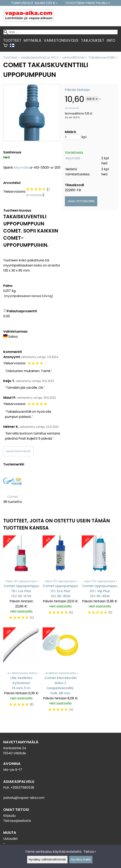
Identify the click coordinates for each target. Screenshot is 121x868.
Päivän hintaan (77, 90)
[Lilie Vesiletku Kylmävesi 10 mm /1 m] (21, 672)
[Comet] (13, 490)
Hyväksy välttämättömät (47, 859)
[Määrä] (73, 137)
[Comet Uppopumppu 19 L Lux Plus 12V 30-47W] (21, 580)
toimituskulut (72, 108)
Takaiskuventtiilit (103, 57)
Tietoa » (90, 852)
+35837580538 (22, 788)
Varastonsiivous (61, 40)
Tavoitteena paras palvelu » (88, 3)
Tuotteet (12, 40)
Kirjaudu (9, 816)
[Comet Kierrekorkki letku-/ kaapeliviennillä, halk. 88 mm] (61, 672)
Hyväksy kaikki (81, 859)
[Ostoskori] (5, 46)
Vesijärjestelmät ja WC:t (41, 57)
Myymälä (33, 40)
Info (111, 40)
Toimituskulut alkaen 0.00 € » (34, 3)
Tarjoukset (93, 40)
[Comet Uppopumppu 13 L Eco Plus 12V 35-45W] (61, 580)
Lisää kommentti (18, 451)
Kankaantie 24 (15, 748)
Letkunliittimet (75, 57)
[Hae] (60, 32)
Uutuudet (11, 839)
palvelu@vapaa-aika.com (24, 798)
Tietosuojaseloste (17, 821)
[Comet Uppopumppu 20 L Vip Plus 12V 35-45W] (100, 580)
